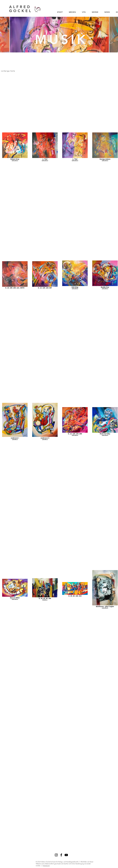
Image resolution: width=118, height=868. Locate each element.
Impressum (46, 866)
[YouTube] (66, 855)
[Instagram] (56, 855)
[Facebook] (61, 855)
